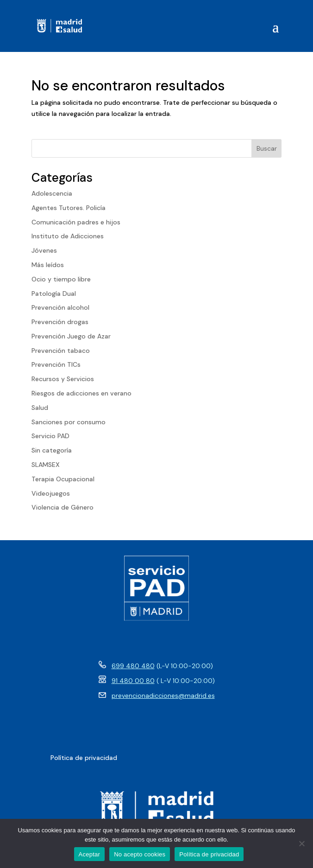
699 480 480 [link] (133, 666)
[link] (59, 26)
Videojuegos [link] (51, 493)
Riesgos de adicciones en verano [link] (81, 393)
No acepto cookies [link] (140, 854)
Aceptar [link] (90, 854)
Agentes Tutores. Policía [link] (69, 208)
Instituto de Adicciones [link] (68, 236)
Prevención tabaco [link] (61, 351)
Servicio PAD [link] (50, 436)
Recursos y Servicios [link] (63, 379)
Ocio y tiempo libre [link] (61, 279)
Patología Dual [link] (54, 294)
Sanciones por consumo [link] (69, 422)
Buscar (267, 148)
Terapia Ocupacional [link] (63, 479)
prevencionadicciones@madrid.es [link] (163, 696)
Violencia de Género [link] (63, 507)
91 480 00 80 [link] (133, 681)
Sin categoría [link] (52, 450)
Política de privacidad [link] (209, 854)
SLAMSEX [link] (46, 465)
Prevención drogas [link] (60, 322)
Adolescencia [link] (52, 193)
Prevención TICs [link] (56, 364)
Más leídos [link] (48, 265)
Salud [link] (40, 408)
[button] (275, 26)
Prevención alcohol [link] (60, 307)
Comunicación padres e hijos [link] (76, 222)
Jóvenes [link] (44, 250)
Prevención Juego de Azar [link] (71, 336)
